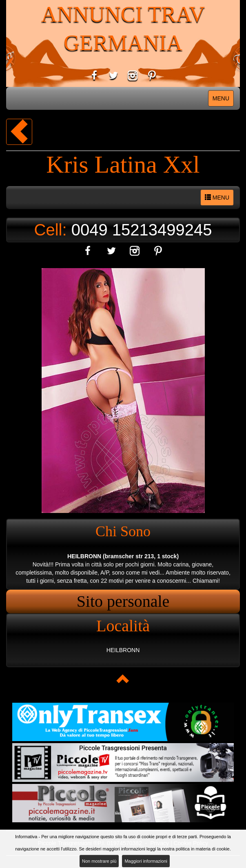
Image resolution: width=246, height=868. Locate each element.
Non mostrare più (99, 861)
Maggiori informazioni (146, 861)
